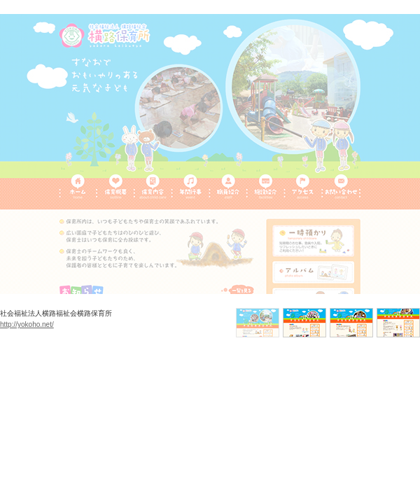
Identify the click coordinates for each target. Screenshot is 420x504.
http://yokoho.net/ (27, 324)
